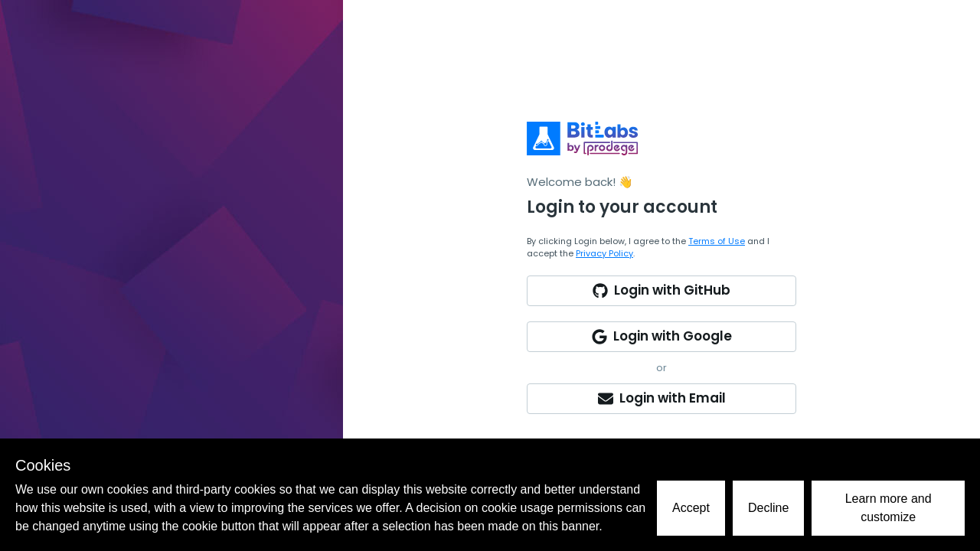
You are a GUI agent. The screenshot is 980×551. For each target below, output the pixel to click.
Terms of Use (717, 241)
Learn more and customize (889, 508)
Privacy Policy (604, 253)
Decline (768, 508)
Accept (691, 508)
